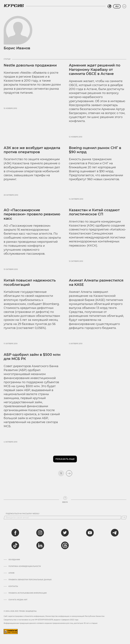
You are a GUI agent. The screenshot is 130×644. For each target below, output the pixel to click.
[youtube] (90, 533)
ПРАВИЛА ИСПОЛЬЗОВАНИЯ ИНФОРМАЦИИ (28, 593)
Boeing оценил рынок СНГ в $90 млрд (95, 150)
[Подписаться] (124, 518)
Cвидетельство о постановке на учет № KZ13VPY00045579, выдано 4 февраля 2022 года (41, 620)
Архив (11, 573)
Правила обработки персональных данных (30, 580)
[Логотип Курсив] (14, 6)
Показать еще (65, 459)
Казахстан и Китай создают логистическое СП (94, 212)
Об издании (14, 560)
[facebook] (15, 533)
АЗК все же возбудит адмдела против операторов (32, 150)
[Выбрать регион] (109, 6)
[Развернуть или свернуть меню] (124, 6)
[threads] (65, 545)
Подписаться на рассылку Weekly (23, 514)
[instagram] (40, 533)
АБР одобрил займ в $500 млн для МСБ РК (32, 357)
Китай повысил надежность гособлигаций (30, 282)
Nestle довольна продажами (30, 65)
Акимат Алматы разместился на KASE (96, 282)
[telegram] (115, 533)
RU (117, 6)
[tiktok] (15, 545)
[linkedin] (40, 545)
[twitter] (65, 533)
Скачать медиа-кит (18, 600)
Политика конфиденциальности (25, 566)
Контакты (13, 586)
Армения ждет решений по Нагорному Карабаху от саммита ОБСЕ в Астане (95, 70)
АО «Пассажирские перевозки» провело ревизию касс (32, 214)
